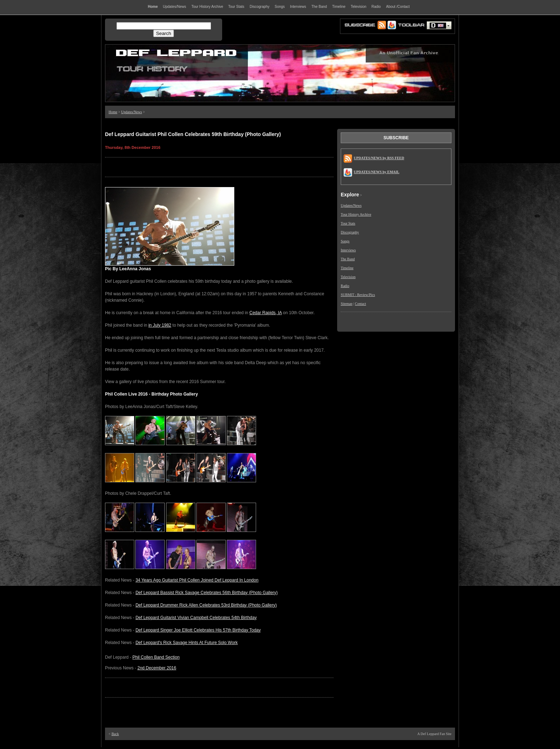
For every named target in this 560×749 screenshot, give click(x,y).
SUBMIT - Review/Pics (358, 295)
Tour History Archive (356, 214)
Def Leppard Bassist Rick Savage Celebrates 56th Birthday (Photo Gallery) (206, 593)
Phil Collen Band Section (156, 657)
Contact (361, 304)
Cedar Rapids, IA (266, 313)
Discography (350, 232)
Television (348, 277)
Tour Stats (348, 223)
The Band (348, 259)
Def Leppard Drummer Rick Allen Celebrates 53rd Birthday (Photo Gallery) (206, 605)
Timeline (347, 268)
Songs (345, 241)
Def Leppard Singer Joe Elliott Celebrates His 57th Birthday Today (198, 630)
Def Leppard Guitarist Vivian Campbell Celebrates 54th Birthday (196, 618)
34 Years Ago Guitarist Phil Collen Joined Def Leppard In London (197, 580)
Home (113, 112)
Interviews (348, 250)
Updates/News (131, 112)
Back (115, 734)
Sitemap (347, 304)
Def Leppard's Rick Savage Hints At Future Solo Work (186, 643)
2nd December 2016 (157, 668)
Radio (345, 286)
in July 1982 (160, 325)
